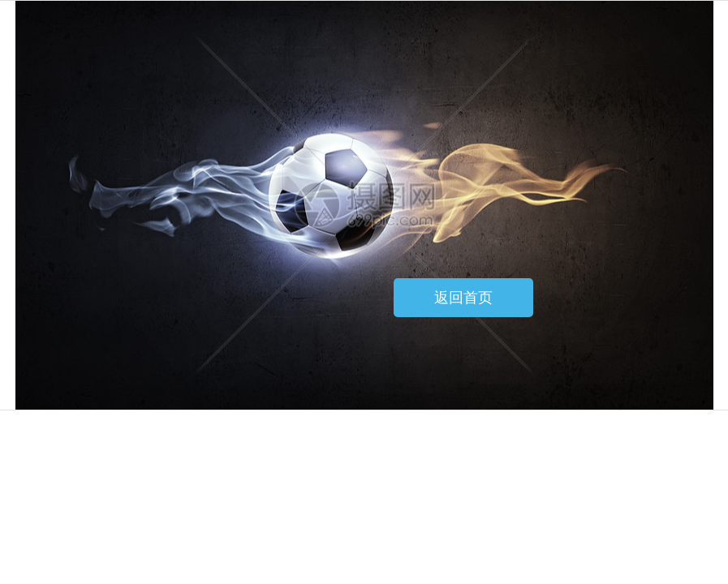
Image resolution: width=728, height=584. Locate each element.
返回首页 (463, 298)
